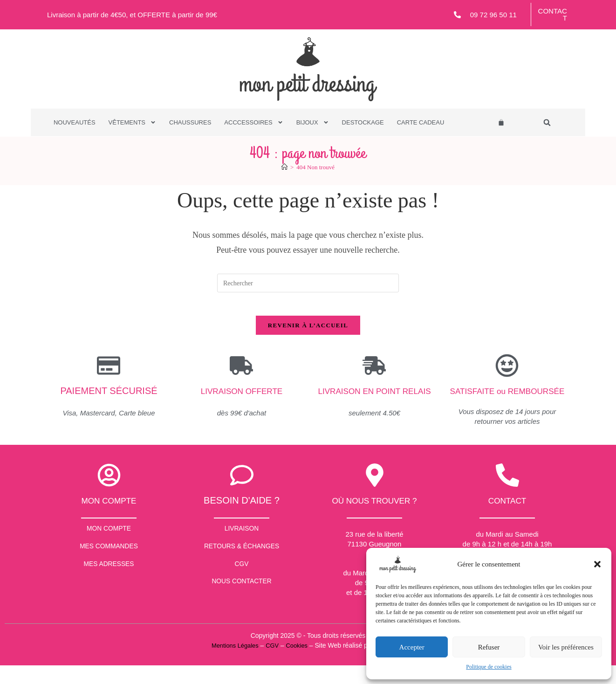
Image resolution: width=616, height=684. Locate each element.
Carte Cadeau (421, 122)
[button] (597, 564)
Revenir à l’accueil (308, 330)
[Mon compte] (109, 493)
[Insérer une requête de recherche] (308, 283)
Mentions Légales (232, 663)
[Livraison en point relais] (374, 371)
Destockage (363, 122)
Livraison (241, 549)
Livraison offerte (242, 396)
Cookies (298, 663)
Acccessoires (253, 123)
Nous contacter (242, 613)
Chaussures (190, 122)
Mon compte (109, 518)
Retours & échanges (242, 570)
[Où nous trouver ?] (375, 493)
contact (507, 518)
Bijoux (313, 123)
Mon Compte (109, 549)
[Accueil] (284, 167)
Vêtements (132, 123)
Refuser (489, 647)
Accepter (412, 647)
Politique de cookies (489, 667)
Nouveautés (75, 122)
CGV (242, 591)
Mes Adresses (109, 591)
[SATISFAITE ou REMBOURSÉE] (507, 371)
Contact (553, 14)
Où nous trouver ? (374, 518)
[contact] (507, 493)
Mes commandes (109, 570)
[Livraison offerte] (241, 371)
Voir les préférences (566, 647)
